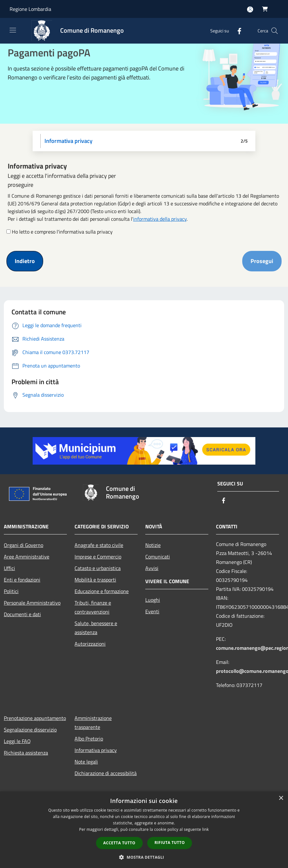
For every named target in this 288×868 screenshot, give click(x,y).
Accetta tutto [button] (119, 843)
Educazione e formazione (102, 591)
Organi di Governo (24, 545)
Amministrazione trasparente (93, 723)
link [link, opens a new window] (206, 829)
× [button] (281, 798)
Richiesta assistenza (26, 753)
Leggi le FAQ (17, 741)
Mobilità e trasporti (95, 580)
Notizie (153, 545)
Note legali (86, 762)
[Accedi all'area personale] (250, 9)
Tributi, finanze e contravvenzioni (93, 607)
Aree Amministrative (27, 557)
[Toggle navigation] (13, 30)
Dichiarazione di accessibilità (106, 773)
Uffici (9, 568)
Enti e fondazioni (22, 580)
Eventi (152, 611)
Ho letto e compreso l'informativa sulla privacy (62, 232)
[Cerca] (275, 31)
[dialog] (144, 830)
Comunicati (158, 557)
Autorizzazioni (90, 644)
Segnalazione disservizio (30, 730)
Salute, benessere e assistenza (96, 628)
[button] (144, 857)
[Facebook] (237, 31)
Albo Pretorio (89, 739)
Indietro (25, 261)
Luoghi (153, 600)
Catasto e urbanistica (98, 568)
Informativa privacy (96, 750)
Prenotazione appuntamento (35, 718)
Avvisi (152, 568)
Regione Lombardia (30, 9)
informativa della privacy (160, 219)
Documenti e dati (22, 614)
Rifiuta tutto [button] (170, 843)
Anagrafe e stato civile (99, 545)
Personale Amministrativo (32, 603)
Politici (11, 591)
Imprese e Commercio (98, 557)
